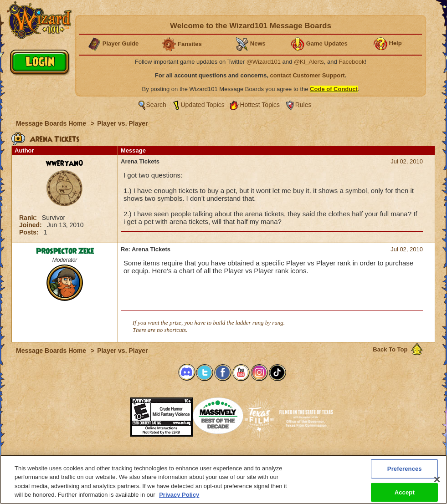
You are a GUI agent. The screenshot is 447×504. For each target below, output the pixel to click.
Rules (303, 105)
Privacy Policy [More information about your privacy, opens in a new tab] (179, 495)
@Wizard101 (264, 62)
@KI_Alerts (309, 62)
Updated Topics (203, 105)
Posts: (30, 232)
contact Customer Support (308, 75)
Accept (405, 492)
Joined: (31, 225)
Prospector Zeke (65, 251)
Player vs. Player (122, 123)
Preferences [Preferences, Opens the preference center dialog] (405, 469)
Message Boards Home (52, 123)
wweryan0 (65, 163)
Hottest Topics (260, 105)
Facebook (352, 62)
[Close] (437, 479)
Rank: (29, 218)
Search (156, 105)
